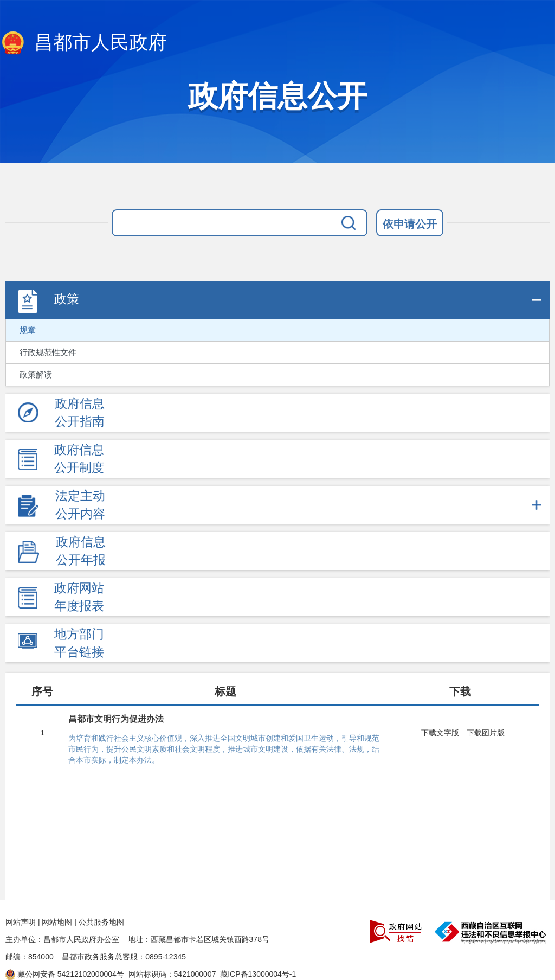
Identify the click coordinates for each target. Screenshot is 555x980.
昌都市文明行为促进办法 (116, 719)
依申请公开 (410, 224)
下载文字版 (440, 733)
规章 (28, 330)
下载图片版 (486, 733)
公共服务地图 (101, 922)
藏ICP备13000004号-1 (258, 974)
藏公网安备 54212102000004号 (65, 974)
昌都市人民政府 (83, 43)
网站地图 (57, 922)
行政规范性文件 (48, 353)
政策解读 (36, 375)
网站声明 (21, 922)
